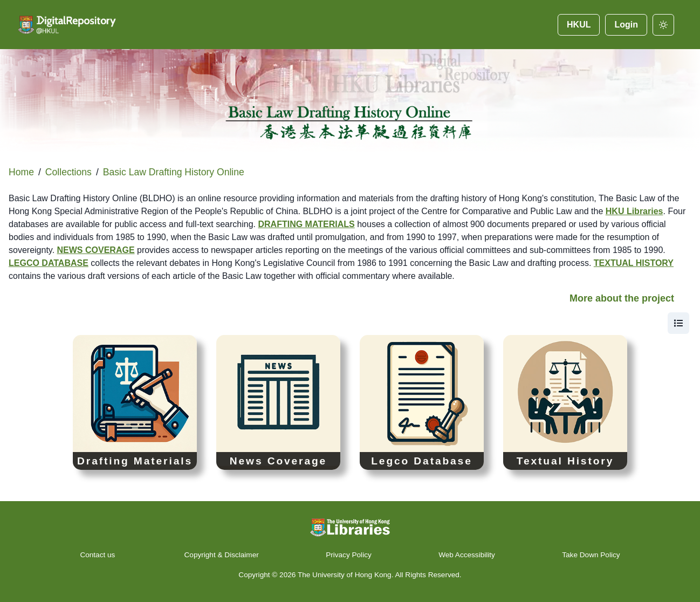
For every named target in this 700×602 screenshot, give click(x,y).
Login (626, 25)
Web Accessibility (467, 555)
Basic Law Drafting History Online (174, 172)
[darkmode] (663, 25)
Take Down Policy (591, 555)
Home (21, 172)
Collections (68, 172)
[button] (350, 303)
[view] (678, 323)
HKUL (579, 25)
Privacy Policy (349, 555)
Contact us (98, 555)
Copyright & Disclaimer (222, 555)
